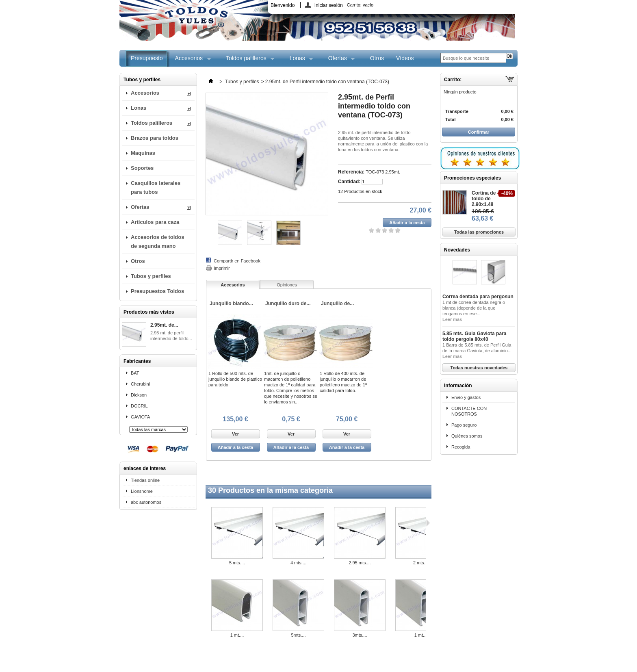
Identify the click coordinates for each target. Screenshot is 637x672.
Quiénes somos (467, 436)
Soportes (142, 168)
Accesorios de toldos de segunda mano (157, 242)
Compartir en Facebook (237, 261)
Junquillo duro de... (288, 303)
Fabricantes (137, 361)
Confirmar (479, 132)
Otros (377, 58)
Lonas (298, 61)
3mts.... (360, 635)
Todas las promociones (479, 232)
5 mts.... (237, 563)
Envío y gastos (466, 397)
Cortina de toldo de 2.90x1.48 (484, 199)
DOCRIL (139, 406)
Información (458, 386)
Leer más (452, 319)
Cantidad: (349, 182)
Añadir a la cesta (235, 447)
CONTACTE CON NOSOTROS (469, 411)
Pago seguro (464, 425)
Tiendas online (145, 480)
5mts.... (298, 635)
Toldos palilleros (247, 61)
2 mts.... (421, 563)
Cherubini (140, 384)
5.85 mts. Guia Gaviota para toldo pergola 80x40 (474, 336)
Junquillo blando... (231, 303)
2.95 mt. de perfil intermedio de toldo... (171, 336)
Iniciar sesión (329, 5)
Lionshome (142, 491)
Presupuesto (147, 58)
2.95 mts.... (360, 563)
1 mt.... (237, 635)
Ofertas (339, 61)
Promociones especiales (472, 178)
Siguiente (428, 523)
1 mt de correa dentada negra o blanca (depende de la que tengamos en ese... (474, 308)
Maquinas (143, 153)
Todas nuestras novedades (479, 368)
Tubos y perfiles (151, 276)
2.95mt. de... (164, 325)
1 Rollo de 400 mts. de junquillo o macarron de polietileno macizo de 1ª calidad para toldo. (343, 382)
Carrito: (360, 5)
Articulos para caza (155, 222)
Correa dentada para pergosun (478, 297)
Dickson (139, 395)
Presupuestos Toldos (157, 291)
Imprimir (222, 268)
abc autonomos (146, 502)
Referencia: (351, 172)
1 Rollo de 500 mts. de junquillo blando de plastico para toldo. (235, 379)
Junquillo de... (337, 303)
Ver (235, 434)
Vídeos (405, 58)
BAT (135, 373)
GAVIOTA (140, 417)
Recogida (461, 447)
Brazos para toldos (155, 138)
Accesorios (190, 61)
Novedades (457, 250)
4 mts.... (298, 563)
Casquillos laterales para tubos (156, 188)
